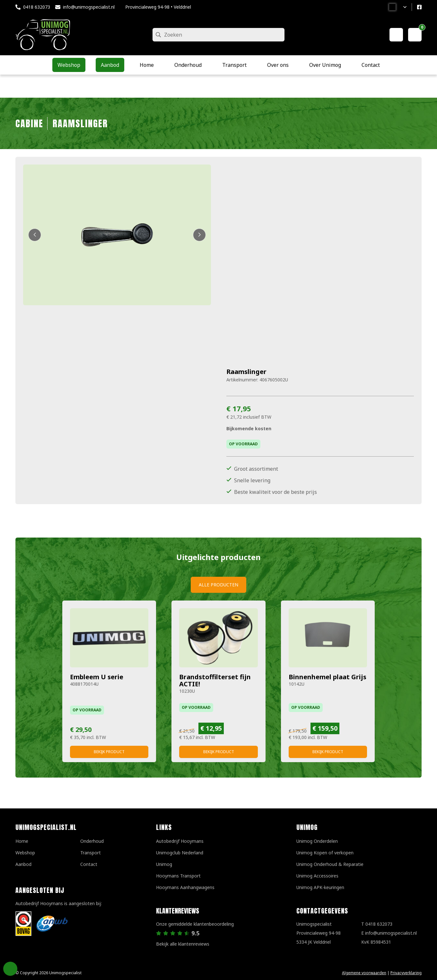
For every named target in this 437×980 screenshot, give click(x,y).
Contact (89, 864)
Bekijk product (109, 752)
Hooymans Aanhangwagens (185, 887)
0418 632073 (37, 7)
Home (22, 841)
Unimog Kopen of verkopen (325, 853)
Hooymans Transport (178, 876)
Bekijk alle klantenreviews (183, 944)
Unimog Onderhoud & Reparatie (330, 864)
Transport (91, 853)
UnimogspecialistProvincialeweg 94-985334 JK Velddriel (319, 933)
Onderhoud (92, 841)
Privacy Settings (10, 969)
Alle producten (218, 585)
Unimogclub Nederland (180, 853)
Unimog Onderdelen (317, 841)
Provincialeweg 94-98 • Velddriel (158, 7)
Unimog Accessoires (317, 876)
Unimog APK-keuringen (320, 887)
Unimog (164, 864)
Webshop (25, 853)
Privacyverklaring (406, 973)
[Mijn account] (396, 35)
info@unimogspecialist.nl (89, 7)
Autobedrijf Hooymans (180, 841)
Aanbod (23, 864)
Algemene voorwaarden (364, 973)
